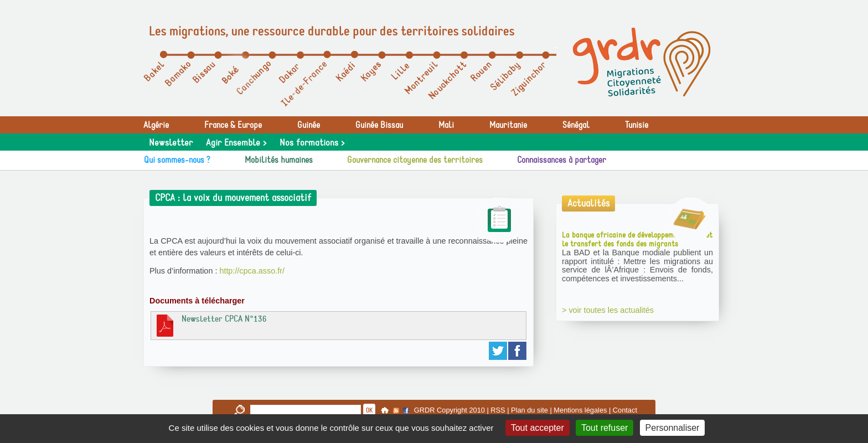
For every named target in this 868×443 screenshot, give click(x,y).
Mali (446, 125)
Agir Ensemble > (236, 143)
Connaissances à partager (562, 160)
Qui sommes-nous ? (177, 160)
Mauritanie (508, 125)
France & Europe (233, 125)
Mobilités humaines (279, 160)
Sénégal (576, 125)
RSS (498, 410)
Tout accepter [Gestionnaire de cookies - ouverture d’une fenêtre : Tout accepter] (538, 428)
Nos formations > (312, 143)
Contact (625, 410)
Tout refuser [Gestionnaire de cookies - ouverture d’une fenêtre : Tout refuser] (604, 428)
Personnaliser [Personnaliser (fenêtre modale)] (673, 428)
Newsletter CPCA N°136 (210, 325)
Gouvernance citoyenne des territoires (415, 160)
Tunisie (637, 125)
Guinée (309, 125)
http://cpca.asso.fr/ (252, 271)
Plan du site (529, 410)
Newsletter (171, 143)
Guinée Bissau (379, 125)
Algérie (156, 125)
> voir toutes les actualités (608, 310)
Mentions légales (580, 410)
